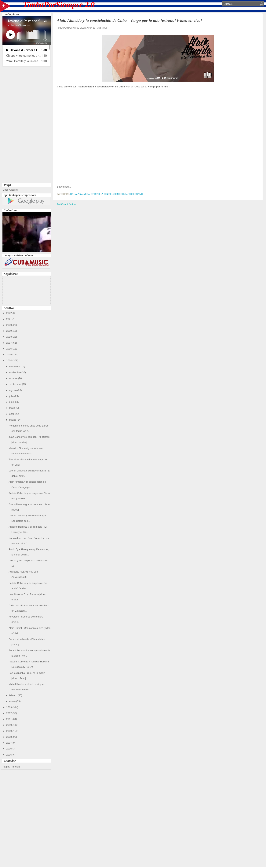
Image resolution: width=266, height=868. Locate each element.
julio (12, 396)
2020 (9, 325)
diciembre (15, 366)
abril (12, 414)
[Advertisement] (27, 125)
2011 (9, 719)
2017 (9, 343)
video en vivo (136, 194)
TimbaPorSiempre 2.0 (59, 5)
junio (12, 402)
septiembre (16, 384)
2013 (9, 707)
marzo (13, 420)
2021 (9, 319)
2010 (9, 725)
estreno (95, 194)
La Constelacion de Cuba (114, 194)
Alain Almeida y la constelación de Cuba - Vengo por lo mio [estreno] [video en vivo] (129, 20)
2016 (9, 349)
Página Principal (11, 767)
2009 (9, 731)
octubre (14, 378)
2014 (9, 360)
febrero (14, 695)
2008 (9, 737)
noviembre (15, 372)
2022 (9, 313)
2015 (9, 355)
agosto (13, 390)
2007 (9, 743)
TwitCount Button (66, 204)
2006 (9, 749)
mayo (13, 408)
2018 (9, 337)
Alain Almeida (83, 194)
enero (13, 701)
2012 (9, 713)
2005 (9, 755)
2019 (9, 331)
